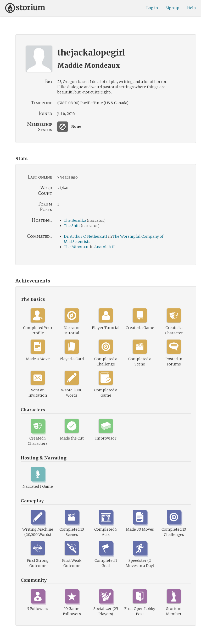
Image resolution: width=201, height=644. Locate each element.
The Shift (72, 226)
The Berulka (75, 220)
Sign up (172, 8)
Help (191, 8)
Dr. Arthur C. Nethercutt (86, 236)
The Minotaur (76, 247)
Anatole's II (104, 247)
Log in (152, 8)
